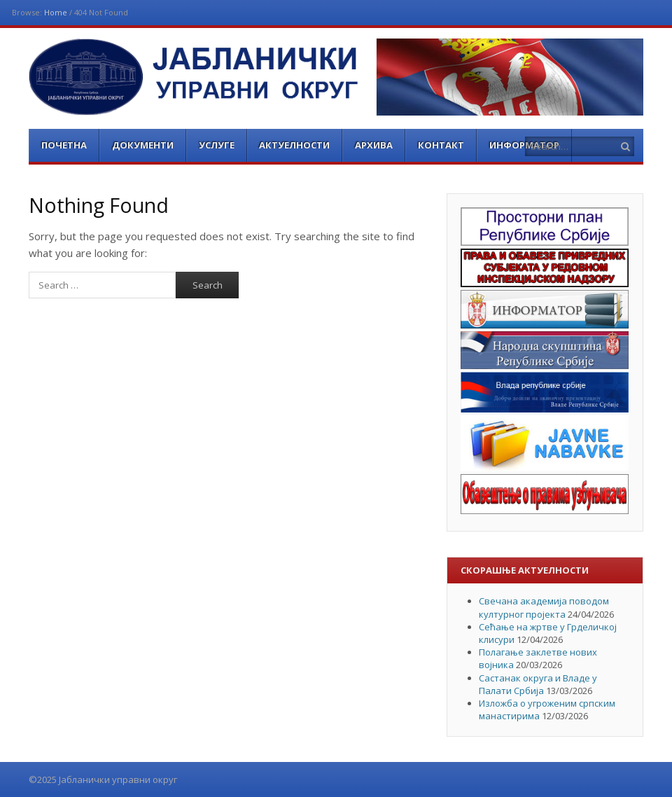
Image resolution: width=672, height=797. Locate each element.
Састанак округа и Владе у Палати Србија (538, 684)
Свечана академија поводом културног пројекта (544, 607)
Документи (143, 145)
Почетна (64, 145)
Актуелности (294, 145)
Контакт (441, 145)
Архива (374, 145)
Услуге (217, 145)
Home (56, 12)
